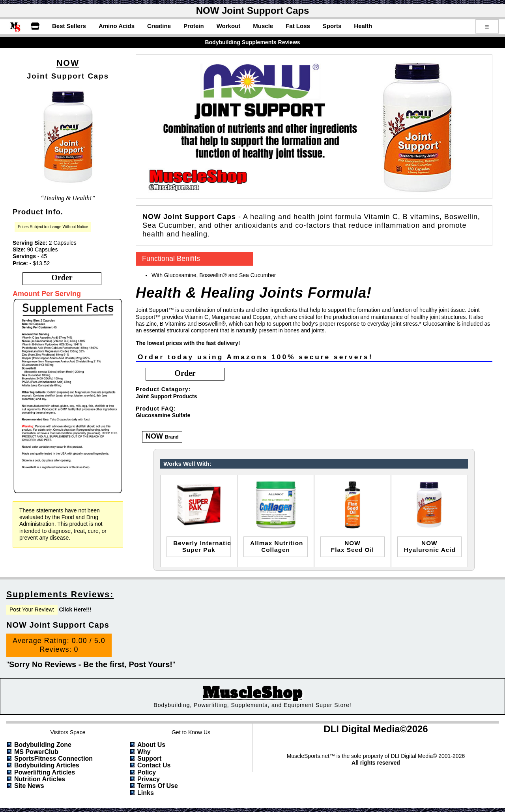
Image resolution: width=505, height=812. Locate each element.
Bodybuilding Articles (47, 765)
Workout (229, 26)
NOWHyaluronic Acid (430, 546)
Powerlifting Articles (45, 772)
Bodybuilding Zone (43, 745)
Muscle (263, 26)
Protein (194, 26)
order (62, 278)
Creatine (159, 26)
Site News (29, 786)
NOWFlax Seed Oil (353, 546)
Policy (147, 772)
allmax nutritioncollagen (277, 546)
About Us (151, 745)
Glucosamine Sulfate (163, 415)
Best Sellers (69, 26)
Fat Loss (298, 26)
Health (363, 26)
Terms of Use (158, 786)
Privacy (149, 779)
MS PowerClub (36, 752)
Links (146, 793)
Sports (332, 26)
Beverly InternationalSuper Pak (202, 546)
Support (149, 759)
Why (144, 752)
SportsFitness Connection (53, 759)
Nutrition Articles (40, 779)
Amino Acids (117, 26)
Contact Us (154, 765)
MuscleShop (252, 693)
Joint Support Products (166, 396)
